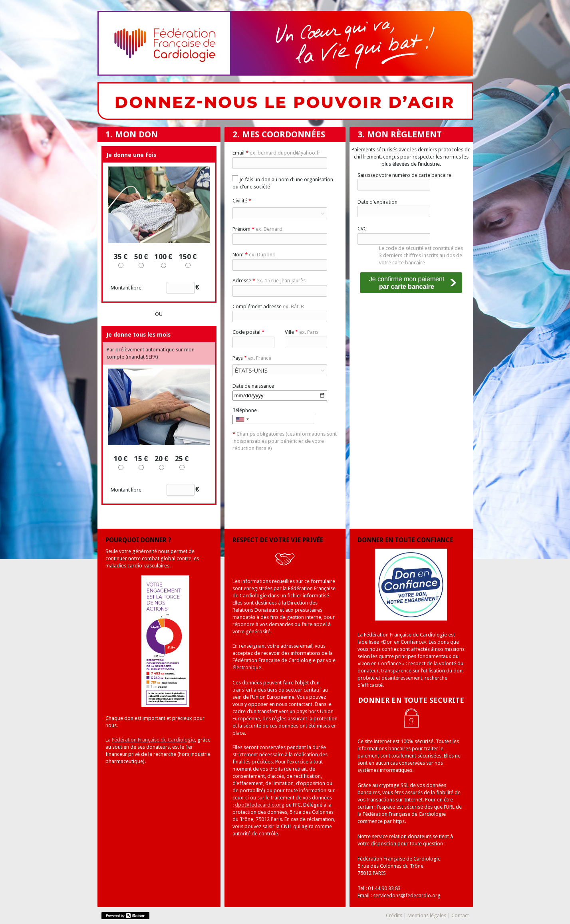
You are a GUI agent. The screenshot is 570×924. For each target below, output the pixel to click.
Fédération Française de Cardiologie (153, 740)
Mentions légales (427, 915)
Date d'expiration (377, 202)
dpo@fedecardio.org (260, 805)
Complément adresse (268, 306)
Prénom (257, 229)
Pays (252, 358)
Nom (254, 255)
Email (276, 153)
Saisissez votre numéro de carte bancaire (404, 175)
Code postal (248, 332)
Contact (460, 915)
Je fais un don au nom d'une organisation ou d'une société (283, 183)
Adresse (269, 281)
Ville (302, 332)
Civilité (242, 201)
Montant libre (155, 288)
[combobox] (242, 419)
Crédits (394, 915)
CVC (362, 229)
